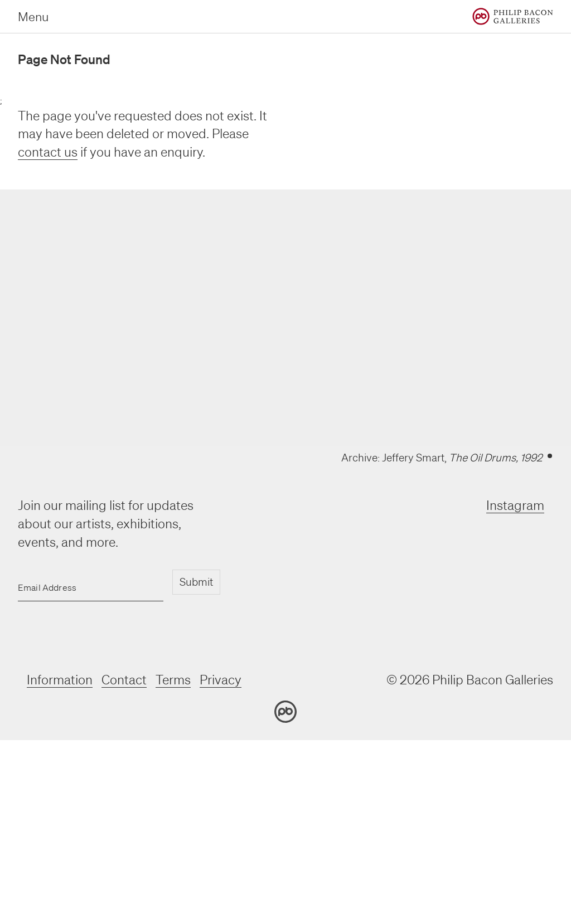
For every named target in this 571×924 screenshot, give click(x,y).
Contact (124, 680)
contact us (48, 152)
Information (60, 680)
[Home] (513, 16)
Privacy (221, 680)
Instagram (515, 505)
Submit (196, 582)
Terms (173, 680)
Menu (33, 16)
